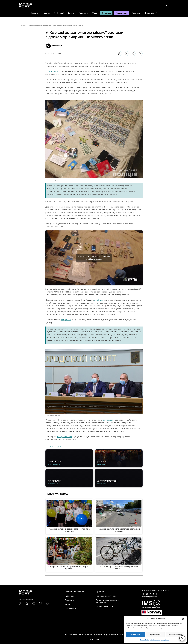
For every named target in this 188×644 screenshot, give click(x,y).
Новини (46, 13)
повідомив (66, 320)
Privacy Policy (94, 639)
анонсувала (109, 420)
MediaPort (23, 25)
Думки (71, 13)
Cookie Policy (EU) (104, 607)
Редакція (151, 13)
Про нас (100, 592)
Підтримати (122, 13)
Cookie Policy (145, 640)
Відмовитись (155, 635)
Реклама (136, 13)
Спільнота (106, 13)
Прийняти (135, 635)
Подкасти (83, 13)
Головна (34, 13)
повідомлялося (65, 437)
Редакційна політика (106, 596)
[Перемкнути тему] (182, 638)
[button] (183, 619)
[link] (21, 604)
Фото (95, 13)
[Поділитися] (133, 53)
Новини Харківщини (74, 592)
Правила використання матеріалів (107, 601)
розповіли (53, 71)
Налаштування (175, 635)
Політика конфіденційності (160, 640)
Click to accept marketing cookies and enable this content (94, 258)
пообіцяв (99, 300)
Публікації (59, 13)
